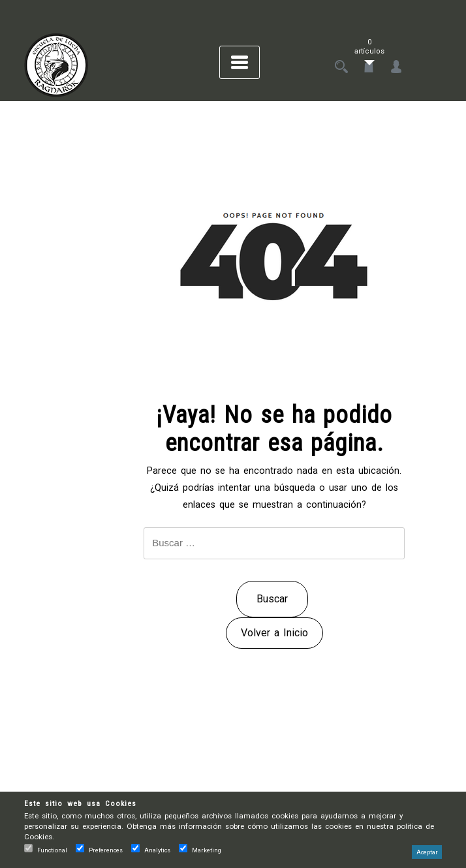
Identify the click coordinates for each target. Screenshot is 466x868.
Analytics (157, 850)
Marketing (207, 850)
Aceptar (427, 852)
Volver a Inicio (274, 633)
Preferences (106, 850)
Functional (52, 850)
